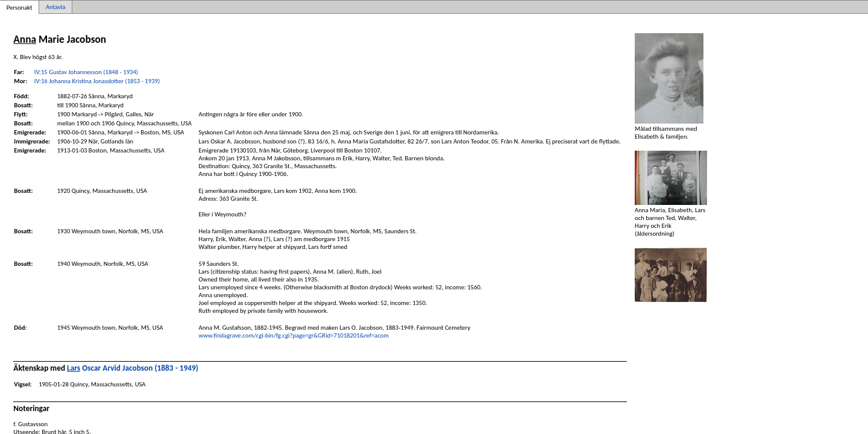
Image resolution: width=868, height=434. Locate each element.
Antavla (55, 7)
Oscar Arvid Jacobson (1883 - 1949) (133, 368)
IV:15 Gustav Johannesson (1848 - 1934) (86, 72)
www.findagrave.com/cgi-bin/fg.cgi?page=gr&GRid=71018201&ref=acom (294, 335)
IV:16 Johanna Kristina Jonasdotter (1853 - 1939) (97, 81)
